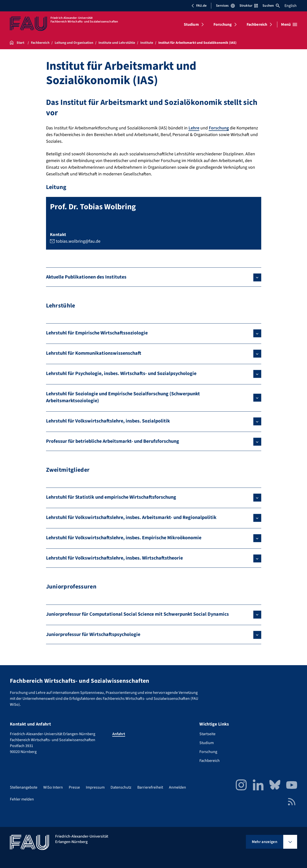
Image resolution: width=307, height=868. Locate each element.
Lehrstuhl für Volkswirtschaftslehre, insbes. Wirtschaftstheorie (114, 558)
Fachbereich (257, 24)
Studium (191, 24)
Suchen (271, 6)
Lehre (194, 128)
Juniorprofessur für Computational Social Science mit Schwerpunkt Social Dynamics (137, 614)
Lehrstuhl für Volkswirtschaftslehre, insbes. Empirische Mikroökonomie (124, 538)
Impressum (95, 787)
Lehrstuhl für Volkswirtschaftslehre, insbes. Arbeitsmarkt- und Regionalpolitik (131, 517)
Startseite (207, 734)
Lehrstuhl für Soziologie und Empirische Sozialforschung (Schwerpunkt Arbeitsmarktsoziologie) (123, 397)
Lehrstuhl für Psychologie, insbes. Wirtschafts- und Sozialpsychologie (121, 374)
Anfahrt (119, 734)
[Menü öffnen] (289, 24)
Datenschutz (121, 787)
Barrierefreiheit (150, 787)
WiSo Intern (53, 787)
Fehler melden (22, 799)
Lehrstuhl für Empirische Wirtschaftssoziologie (97, 333)
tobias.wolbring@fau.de (78, 241)
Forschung (223, 24)
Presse (74, 787)
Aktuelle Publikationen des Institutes (86, 277)
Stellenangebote (24, 787)
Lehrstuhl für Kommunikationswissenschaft (94, 353)
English (291, 6)
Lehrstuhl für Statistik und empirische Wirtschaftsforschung (111, 497)
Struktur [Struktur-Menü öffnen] (249, 6)
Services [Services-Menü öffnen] (225, 6)
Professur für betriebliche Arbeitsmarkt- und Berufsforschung (113, 441)
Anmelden (177, 787)
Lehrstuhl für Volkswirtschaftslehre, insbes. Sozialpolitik (108, 421)
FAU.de (199, 6)
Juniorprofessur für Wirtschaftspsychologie (93, 634)
